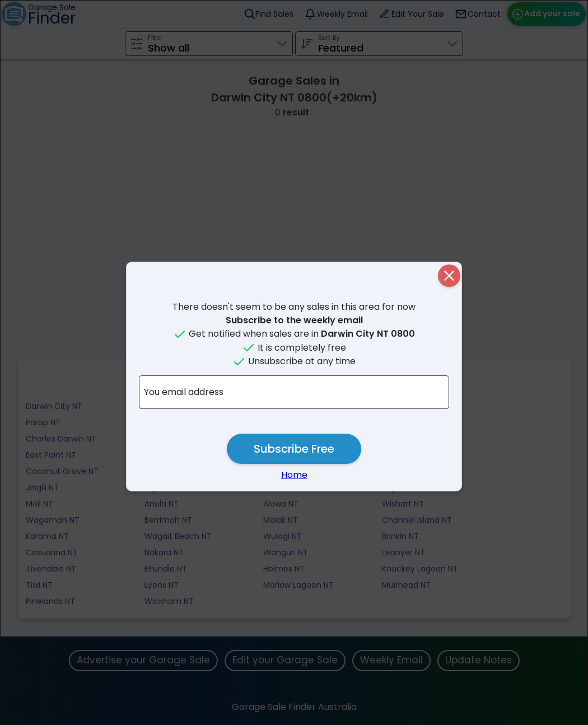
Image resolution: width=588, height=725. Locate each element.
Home (294, 475)
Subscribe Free (294, 449)
